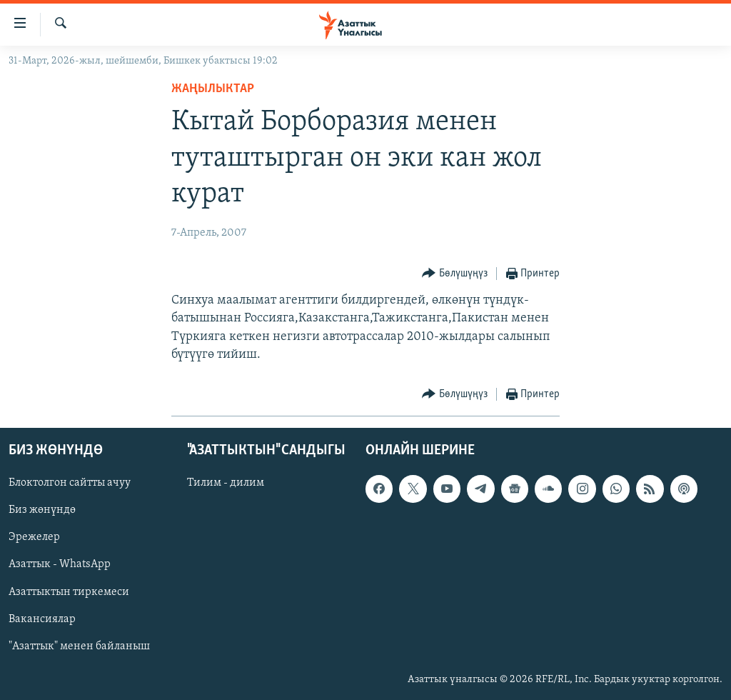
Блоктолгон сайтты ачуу (70, 483)
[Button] (455, 274)
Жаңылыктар (213, 89)
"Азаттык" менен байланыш (79, 646)
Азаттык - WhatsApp (60, 565)
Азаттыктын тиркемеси (69, 592)
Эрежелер (34, 538)
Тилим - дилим (226, 483)
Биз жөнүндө (42, 511)
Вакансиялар (42, 619)
